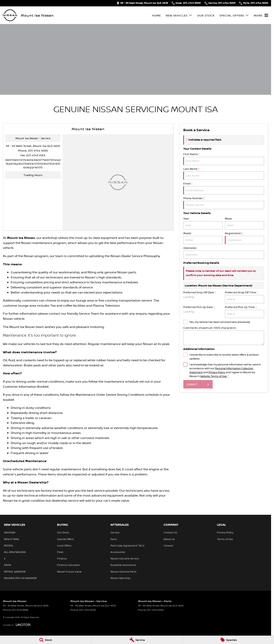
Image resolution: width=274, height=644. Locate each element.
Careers (168, 546)
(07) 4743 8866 (20, 610)
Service (115, 532)
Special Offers (65, 539)
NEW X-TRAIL (12, 539)
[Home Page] (10, 15)
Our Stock (206, 15)
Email (224, 188)
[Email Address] (33, 164)
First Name (224, 159)
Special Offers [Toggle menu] (234, 15)
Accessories (118, 552)
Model (203, 238)
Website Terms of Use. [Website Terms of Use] (214, 376)
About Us (169, 539)
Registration (244, 238)
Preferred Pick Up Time (244, 312)
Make (244, 223)
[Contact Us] (142, 3)
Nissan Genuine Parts (123, 572)
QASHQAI (10, 532)
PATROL (9, 546)
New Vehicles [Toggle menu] (179, 15)
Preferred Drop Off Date (203, 297)
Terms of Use (225, 539)
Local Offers (64, 546)
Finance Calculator (68, 565)
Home (156, 15)
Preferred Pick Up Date (203, 312)
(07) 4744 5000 (38, 150)
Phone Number (224, 203)
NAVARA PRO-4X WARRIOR (20, 578)
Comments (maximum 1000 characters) (224, 336)
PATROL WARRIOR (15, 572)
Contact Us (170, 532)
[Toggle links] (17, 625)
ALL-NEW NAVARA (15, 552)
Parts (114, 539)
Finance (62, 558)
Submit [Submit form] (192, 384)
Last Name (224, 173)
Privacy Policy (225, 532)
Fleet (60, 552)
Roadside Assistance (123, 565)
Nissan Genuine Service (125, 558)
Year (203, 223)
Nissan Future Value (69, 572)
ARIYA (8, 565)
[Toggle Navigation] (261, 15)
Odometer (224, 252)
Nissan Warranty (120, 578)
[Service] (137, 640)
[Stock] (46, 640)
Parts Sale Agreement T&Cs (127, 546)
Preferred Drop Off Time (244, 297)
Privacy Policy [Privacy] (217, 372)
